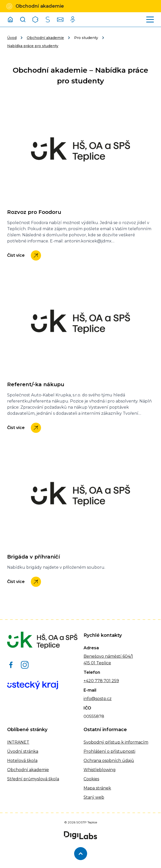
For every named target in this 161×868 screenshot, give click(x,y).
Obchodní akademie (45, 38)
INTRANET (18, 742)
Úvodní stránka (23, 751)
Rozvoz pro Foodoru (34, 212)
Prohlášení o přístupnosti (109, 751)
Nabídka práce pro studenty (33, 46)
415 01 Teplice (97, 663)
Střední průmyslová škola (33, 779)
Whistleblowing (100, 770)
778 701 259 (106, 681)
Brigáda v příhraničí (33, 557)
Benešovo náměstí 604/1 (108, 656)
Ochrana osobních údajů (109, 761)
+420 (89, 681)
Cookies (91, 779)
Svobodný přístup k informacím (116, 742)
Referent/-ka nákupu (36, 384)
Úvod (12, 38)
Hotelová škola (22, 761)
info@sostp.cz (98, 699)
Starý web (94, 797)
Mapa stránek (97, 788)
